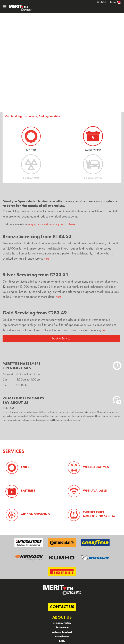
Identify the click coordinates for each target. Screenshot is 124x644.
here (47, 259)
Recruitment (62, 627)
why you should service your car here (52, 224)
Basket (116, 2)
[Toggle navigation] (5, 7)
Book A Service (61, 338)
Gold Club (102, 2)
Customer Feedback (62, 632)
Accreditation (62, 636)
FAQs (62, 641)
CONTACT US (62, 607)
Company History (62, 623)
